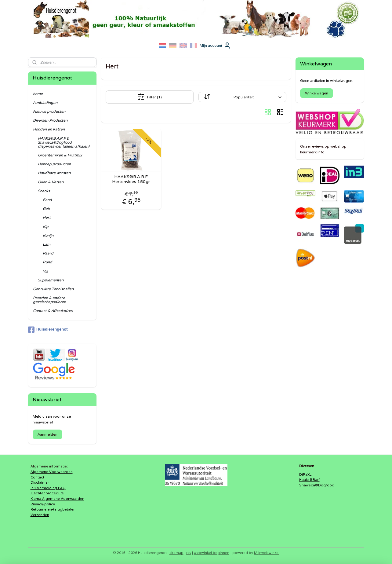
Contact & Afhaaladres (53, 311)
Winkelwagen (317, 93)
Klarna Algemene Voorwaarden (57, 499)
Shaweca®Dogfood (317, 485)
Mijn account (215, 46)
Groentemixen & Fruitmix (60, 155)
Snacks (44, 191)
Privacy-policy (43, 504)
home (38, 94)
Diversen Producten (50, 120)
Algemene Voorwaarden (52, 472)
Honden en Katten (49, 129)
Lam (47, 244)
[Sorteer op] (242, 97)
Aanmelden (47, 434)
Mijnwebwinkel (267, 553)
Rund (47, 262)
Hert (47, 217)
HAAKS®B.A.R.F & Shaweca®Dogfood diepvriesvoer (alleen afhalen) (64, 142)
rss (189, 553)
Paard (48, 253)
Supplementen (51, 280)
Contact (37, 477)
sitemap (176, 553)
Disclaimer (40, 482)
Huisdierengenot (48, 330)
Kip (46, 227)
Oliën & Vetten (51, 182)
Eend (47, 200)
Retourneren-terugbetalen (53, 509)
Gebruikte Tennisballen (53, 289)
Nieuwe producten (49, 111)
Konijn (48, 235)
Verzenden (40, 515)
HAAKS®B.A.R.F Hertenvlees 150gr (131, 179)
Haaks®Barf (309, 480)
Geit (46, 209)
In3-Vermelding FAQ (48, 488)
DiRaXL (305, 474)
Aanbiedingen (45, 103)
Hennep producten (54, 164)
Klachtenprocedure (47, 493)
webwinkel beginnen (212, 553)
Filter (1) (150, 97)
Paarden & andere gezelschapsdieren (49, 300)
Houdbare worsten (54, 173)
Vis (45, 271)
